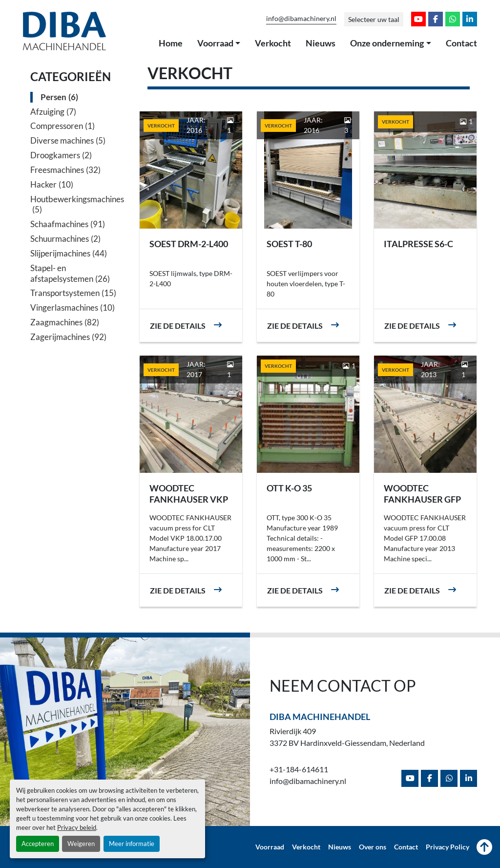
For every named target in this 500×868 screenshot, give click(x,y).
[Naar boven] (484, 847)
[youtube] (418, 19)
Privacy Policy (448, 847)
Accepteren (38, 844)
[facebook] (436, 19)
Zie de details (178, 326)
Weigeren (81, 844)
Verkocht (273, 43)
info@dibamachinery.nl (301, 19)
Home (171, 43)
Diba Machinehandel (320, 717)
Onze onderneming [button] (387, 43)
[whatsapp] (453, 19)
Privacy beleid (77, 827)
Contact (461, 43)
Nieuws (321, 43)
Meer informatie (132, 844)
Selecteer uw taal (374, 19)
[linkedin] (470, 19)
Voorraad (215, 43)
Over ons (373, 847)
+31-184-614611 (299, 769)
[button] (219, 43)
